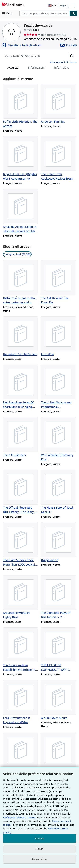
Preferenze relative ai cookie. (19, 817)
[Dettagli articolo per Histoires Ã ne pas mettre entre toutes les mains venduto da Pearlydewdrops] (20, 282)
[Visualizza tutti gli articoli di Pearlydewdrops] (22, 45)
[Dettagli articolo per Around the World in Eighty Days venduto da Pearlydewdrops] (20, 597)
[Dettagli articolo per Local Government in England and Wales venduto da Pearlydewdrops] (20, 702)
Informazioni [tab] (36, 68)
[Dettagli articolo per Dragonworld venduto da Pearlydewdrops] (59, 542)
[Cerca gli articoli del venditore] (32, 56)
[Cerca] (73, 13)
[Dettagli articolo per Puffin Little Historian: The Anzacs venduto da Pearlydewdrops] (20, 106)
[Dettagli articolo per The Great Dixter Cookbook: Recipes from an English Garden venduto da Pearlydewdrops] (59, 158)
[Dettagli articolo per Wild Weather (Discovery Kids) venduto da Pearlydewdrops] (59, 439)
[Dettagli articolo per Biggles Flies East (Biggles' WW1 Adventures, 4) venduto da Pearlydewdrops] (20, 158)
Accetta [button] (39, 838)
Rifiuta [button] (40, 849)
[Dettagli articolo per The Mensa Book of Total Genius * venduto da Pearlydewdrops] (59, 492)
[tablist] (38, 67)
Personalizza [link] (40, 859)
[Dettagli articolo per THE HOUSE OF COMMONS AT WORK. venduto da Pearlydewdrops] (59, 650)
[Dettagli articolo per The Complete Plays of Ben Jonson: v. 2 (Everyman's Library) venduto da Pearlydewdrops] (59, 597)
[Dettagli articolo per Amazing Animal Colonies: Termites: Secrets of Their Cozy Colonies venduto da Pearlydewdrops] (20, 211)
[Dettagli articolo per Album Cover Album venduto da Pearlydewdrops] (59, 700)
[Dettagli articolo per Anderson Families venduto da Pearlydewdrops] (59, 104)
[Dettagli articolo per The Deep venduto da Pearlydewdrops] (20, 753)
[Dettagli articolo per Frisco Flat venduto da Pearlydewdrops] (59, 336)
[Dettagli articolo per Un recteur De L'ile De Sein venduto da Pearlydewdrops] (20, 336)
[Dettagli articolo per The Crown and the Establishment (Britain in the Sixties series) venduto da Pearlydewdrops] (20, 650)
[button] (72, 56)
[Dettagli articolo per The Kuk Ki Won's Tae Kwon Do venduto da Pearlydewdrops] (59, 282)
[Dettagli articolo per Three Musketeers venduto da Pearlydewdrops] (20, 437)
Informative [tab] (62, 68)
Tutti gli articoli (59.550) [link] (17, 254)
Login (63, 5)
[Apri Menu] (8, 13)
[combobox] (44, 13)
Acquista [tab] (13, 68)
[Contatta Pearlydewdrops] (68, 45)
